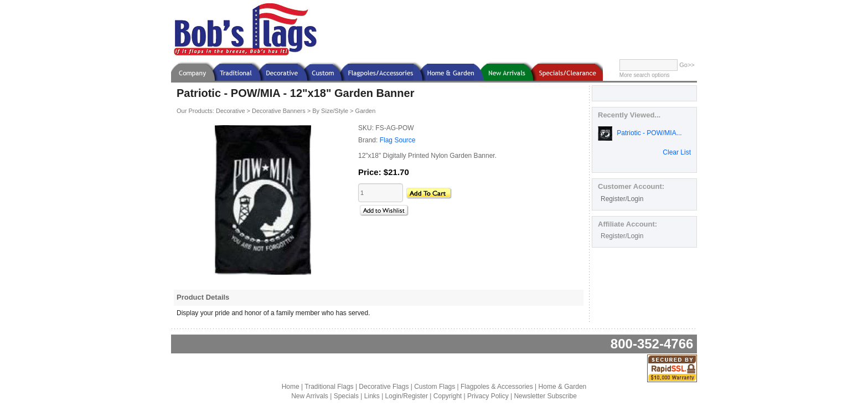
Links (372, 396)
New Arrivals (310, 396)
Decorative (231, 111)
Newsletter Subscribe (545, 396)
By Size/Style (330, 111)
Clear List (677, 152)
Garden (366, 111)
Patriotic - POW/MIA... (640, 133)
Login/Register (407, 396)
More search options (645, 75)
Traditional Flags (329, 387)
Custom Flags (435, 387)
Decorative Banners (279, 111)
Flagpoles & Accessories (497, 387)
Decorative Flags (384, 387)
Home (291, 387)
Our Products (195, 111)
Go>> (687, 65)
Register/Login (622, 199)
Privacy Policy (488, 396)
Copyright (448, 396)
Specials (346, 396)
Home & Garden (563, 387)
